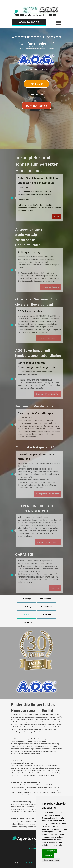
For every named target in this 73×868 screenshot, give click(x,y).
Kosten (27, 614)
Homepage (27, 599)
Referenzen (46, 614)
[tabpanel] (36, 11)
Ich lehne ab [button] (48, 855)
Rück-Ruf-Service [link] (36, 106)
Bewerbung (27, 606)
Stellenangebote (46, 599)
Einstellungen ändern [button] (51, 860)
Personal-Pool (46, 606)
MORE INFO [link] (36, 84)
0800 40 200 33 (29, 22)
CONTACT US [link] (36, 95)
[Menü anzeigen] (59, 23)
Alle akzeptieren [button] (49, 851)
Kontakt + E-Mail (27, 622)
